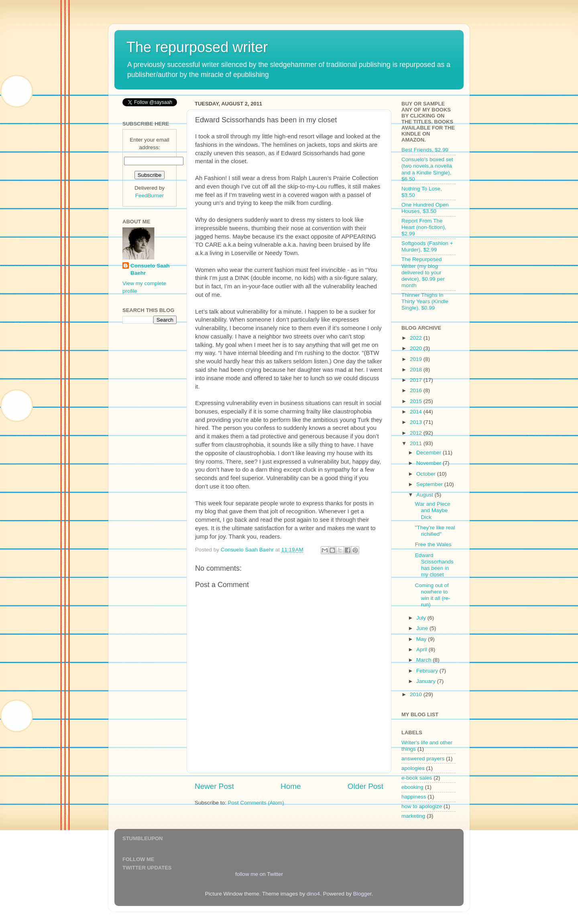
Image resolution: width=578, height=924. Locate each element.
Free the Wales (433, 544)
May (422, 639)
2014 (417, 412)
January (427, 681)
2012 (417, 433)
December (429, 453)
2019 (417, 359)
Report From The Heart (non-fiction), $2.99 (424, 227)
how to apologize (422, 806)
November (429, 463)
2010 (417, 694)
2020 (417, 348)
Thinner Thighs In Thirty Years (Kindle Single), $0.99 (425, 301)
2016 (417, 390)
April (422, 649)
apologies (413, 768)
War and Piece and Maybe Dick (433, 510)
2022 (417, 338)
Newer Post (214, 786)
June (423, 628)
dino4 (313, 894)
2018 (417, 370)
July (422, 618)
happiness (414, 797)
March (424, 660)
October (427, 474)
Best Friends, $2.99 (425, 150)
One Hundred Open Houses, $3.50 (425, 208)
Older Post (365, 786)
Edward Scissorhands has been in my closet (434, 565)
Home (291, 786)
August (425, 495)
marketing (413, 816)
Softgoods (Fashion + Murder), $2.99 (427, 246)
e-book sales (417, 778)
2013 (417, 422)
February (428, 671)
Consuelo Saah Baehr (150, 269)
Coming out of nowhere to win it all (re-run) (433, 595)
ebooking (412, 787)
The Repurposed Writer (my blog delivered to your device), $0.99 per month (423, 272)
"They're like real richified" (435, 531)
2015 (417, 401)
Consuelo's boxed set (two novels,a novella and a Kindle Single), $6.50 (427, 169)
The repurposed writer (197, 47)
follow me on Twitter (259, 874)
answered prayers (423, 759)
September (430, 484)
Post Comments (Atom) (256, 803)
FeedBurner (150, 196)
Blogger (362, 894)
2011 (417, 443)
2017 (417, 380)
